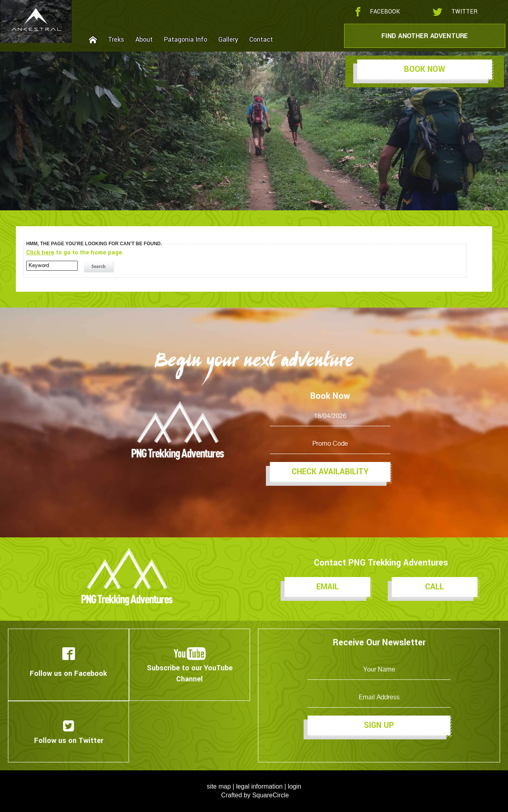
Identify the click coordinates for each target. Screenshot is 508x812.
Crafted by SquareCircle (255, 795)
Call (435, 587)
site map (219, 786)
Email (328, 587)
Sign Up (379, 725)
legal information (259, 786)
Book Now (425, 69)
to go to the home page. (75, 253)
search (100, 267)
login (294, 786)
